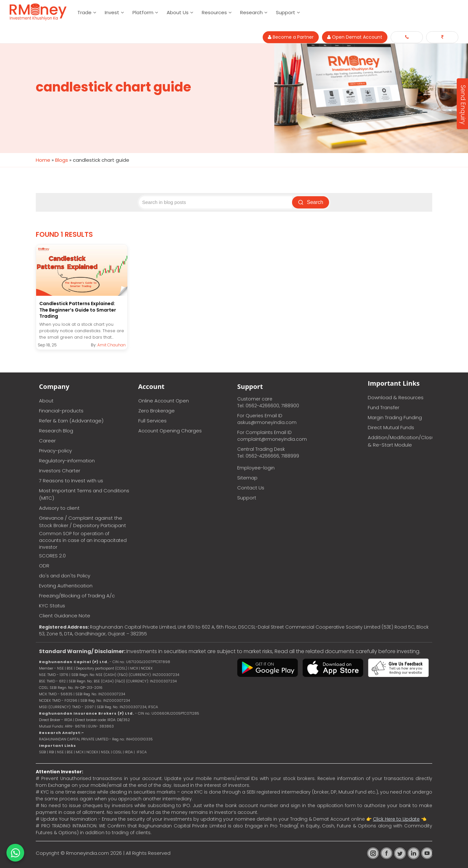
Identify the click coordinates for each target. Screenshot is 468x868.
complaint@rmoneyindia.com (272, 439)
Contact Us (251, 487)
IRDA (129, 752)
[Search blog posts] (216, 202)
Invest (112, 12)
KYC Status (52, 605)
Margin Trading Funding (395, 417)
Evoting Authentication (66, 585)
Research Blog (56, 430)
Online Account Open (164, 400)
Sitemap (247, 477)
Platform (143, 12)
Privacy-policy (55, 450)
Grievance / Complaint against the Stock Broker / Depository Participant (83, 521)
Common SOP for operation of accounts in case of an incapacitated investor (83, 540)
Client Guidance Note (65, 615)
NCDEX (92, 752)
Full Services (152, 420)
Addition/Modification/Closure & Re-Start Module (400, 441)
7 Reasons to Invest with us (71, 480)
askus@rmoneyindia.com (267, 422)
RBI (52, 752)
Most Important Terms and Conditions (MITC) (84, 494)
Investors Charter (60, 470)
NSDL (106, 752)
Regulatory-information (67, 460)
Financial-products (61, 410)
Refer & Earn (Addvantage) (71, 420)
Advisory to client (59, 508)
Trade (84, 12)
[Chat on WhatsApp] (15, 853)
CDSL (117, 752)
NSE (60, 752)
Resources (214, 12)
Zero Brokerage (156, 410)
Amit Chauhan (112, 345)
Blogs (62, 160)
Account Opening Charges (170, 430)
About (46, 400)
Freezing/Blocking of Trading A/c (77, 595)
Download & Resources (396, 397)
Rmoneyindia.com (88, 853)
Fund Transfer (384, 407)
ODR (44, 565)
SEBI (43, 752)
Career (47, 440)
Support (286, 12)
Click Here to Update (396, 819)
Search (312, 202)
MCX (80, 752)
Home (43, 160)
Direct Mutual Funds (391, 427)
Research (251, 12)
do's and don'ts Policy (65, 575)
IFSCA (153, 707)
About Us (178, 12)
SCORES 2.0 (52, 555)
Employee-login (256, 467)
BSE (70, 752)
